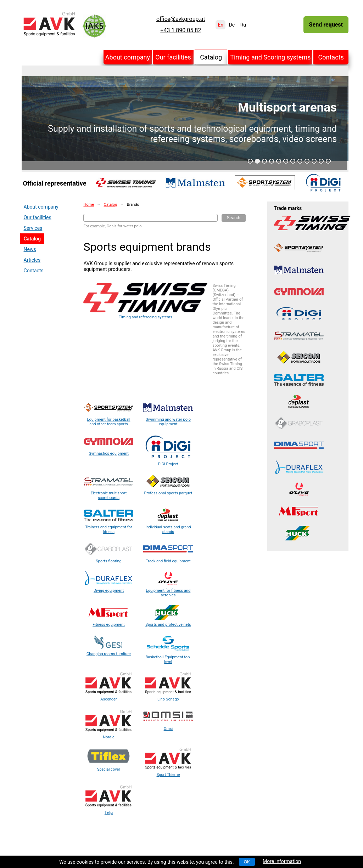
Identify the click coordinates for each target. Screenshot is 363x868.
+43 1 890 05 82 (181, 30)
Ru (243, 25)
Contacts (331, 57)
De (232, 25)
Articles (32, 260)
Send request (326, 25)
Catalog (211, 57)
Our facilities (173, 57)
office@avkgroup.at (181, 19)
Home (89, 205)
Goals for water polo (124, 226)
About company (128, 57)
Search (234, 218)
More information (282, 861)
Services (33, 228)
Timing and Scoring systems (270, 57)
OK (247, 862)
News (30, 249)
